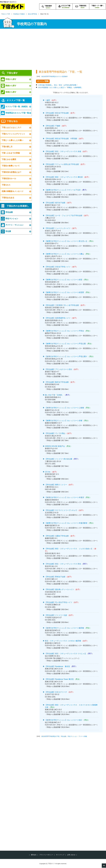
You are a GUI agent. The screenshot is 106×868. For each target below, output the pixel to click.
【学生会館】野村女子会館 (55, 577)
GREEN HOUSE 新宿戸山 (55, 446)
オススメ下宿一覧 (16, 100)
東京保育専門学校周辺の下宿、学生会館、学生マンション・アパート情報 (64, 736)
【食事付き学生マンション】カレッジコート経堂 (64, 280)
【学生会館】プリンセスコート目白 (59, 369)
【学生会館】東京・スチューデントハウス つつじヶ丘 (66, 654)
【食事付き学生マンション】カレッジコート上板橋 (64, 408)
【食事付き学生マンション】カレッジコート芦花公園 (65, 344)
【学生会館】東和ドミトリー (56, 485)
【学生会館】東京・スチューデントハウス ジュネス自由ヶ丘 (69, 549)
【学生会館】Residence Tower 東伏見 (59, 679)
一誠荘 (47, 100)
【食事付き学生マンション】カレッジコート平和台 (64, 331)
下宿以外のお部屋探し (18, 206)
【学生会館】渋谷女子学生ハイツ (58, 267)
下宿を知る (12, 121)
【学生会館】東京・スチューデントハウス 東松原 (64, 177)
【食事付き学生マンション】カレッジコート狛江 (64, 720)
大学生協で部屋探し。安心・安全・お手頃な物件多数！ (58, 85)
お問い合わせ (71, 855)
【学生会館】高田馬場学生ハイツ (58, 318)
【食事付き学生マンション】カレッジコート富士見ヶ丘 (66, 241)
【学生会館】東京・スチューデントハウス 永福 (63, 151)
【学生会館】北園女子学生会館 (57, 536)
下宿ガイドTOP (6, 14)
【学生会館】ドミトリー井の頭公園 (59, 459)
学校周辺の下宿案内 (19, 14)
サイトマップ (60, 855)
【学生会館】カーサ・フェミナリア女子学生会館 (64, 216)
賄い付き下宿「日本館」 (54, 395)
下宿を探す (12, 73)
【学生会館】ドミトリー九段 (56, 615)
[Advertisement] (53, 50)
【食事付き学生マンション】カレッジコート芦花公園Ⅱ (66, 356)
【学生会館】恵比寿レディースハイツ (59, 589)
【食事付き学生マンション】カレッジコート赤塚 (64, 421)
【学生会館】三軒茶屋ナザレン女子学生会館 (62, 305)
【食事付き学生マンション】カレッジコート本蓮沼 (64, 497)
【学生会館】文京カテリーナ (56, 692)
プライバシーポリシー (46, 855)
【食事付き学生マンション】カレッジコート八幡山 (64, 254)
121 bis (48, 472)
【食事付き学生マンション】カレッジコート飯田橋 (64, 628)
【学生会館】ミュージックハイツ (58, 228)
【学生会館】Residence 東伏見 (57, 666)
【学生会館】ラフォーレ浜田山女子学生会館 (62, 164)
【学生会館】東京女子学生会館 (57, 113)
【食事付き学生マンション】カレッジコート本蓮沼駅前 (66, 523)
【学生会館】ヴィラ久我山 (55, 433)
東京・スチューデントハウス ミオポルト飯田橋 (63, 641)
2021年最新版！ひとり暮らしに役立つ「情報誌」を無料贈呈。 (61, 87)
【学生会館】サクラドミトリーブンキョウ (61, 510)
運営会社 (34, 855)
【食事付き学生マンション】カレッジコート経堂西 (64, 292)
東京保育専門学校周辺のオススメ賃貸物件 (55, 76)
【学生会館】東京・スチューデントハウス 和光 (63, 564)
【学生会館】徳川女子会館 (55, 203)
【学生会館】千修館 (53, 126)
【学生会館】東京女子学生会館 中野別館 (61, 139)
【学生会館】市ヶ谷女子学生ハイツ (59, 602)
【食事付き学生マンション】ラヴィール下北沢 (63, 190)
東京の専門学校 (32, 14)
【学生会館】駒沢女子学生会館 (57, 382)
